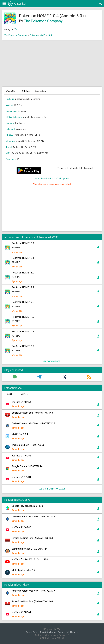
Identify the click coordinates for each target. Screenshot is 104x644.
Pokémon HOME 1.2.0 (23, 302)
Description (40, 91)
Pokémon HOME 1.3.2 (23, 243)
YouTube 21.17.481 (21, 477)
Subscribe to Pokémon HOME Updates (52, 178)
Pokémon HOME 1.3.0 (23, 273)
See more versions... (52, 361)
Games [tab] (24, 394)
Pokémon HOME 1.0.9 (23, 346)
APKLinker (17, 4)
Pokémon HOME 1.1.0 (23, 317)
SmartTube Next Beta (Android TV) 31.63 (32, 413)
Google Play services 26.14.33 (27, 506)
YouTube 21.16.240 (21, 527)
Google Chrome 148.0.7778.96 (27, 466)
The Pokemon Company (43, 21)
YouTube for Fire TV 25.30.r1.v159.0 (30, 559)
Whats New (11, 91)
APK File (26, 91)
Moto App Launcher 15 (23, 570)
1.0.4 (50, 35)
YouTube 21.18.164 (21, 402)
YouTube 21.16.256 (21, 456)
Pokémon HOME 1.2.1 (23, 287)
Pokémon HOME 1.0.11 (24, 332)
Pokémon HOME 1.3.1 (23, 258)
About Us (74, 632)
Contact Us (63, 632)
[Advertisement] (52, 65)
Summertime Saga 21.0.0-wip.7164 (30, 549)
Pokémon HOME (37, 35)
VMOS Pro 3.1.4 (20, 434)
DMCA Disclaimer (48, 632)
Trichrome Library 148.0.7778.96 (28, 445)
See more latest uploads (52, 489)
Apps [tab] (10, 394)
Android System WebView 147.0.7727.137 (33, 423)
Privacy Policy (32, 632)
